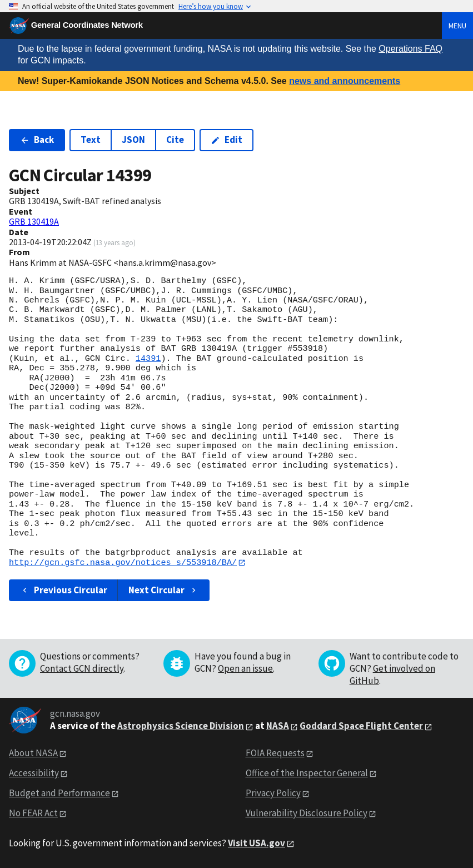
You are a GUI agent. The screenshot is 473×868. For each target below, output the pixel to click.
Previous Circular (64, 590)
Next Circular (163, 590)
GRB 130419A (34, 221)
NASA (278, 726)
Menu (457, 26)
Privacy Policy (273, 793)
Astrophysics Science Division (181, 726)
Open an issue (245, 669)
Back (37, 140)
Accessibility (34, 773)
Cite (175, 140)
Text (91, 140)
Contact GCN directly (82, 669)
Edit (226, 140)
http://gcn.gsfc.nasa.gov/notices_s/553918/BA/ (123, 563)
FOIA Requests (275, 753)
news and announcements (345, 81)
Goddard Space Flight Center (361, 726)
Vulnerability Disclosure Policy (307, 813)
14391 (148, 359)
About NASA (33, 753)
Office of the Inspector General (307, 773)
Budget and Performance (59, 793)
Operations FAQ (410, 49)
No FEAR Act (33, 813)
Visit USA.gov (257, 843)
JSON (133, 140)
